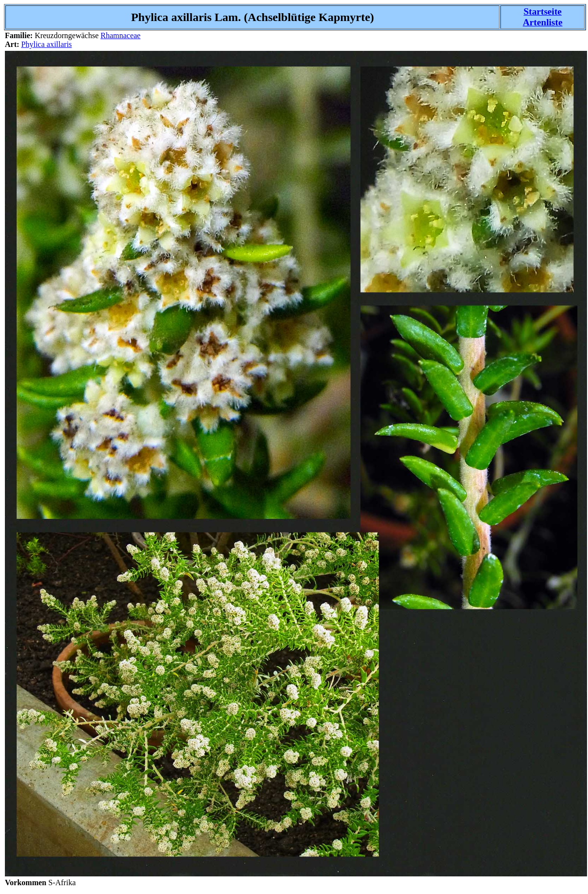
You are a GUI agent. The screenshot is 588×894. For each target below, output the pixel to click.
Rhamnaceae (120, 35)
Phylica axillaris (46, 44)
